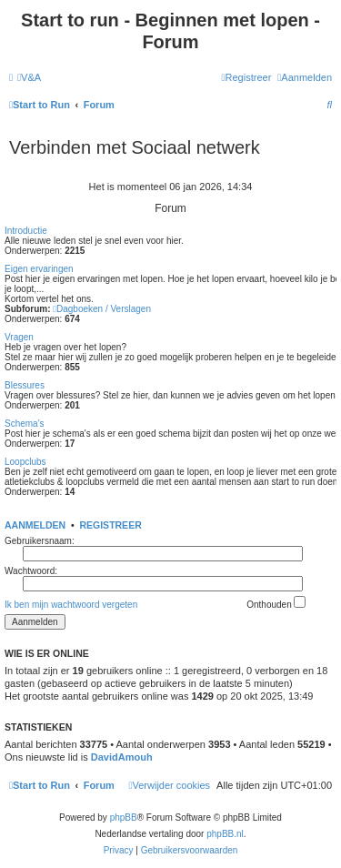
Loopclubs (25, 462)
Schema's (25, 424)
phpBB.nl (225, 834)
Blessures (25, 385)
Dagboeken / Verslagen (102, 309)
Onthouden (276, 603)
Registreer (110, 525)
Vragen (19, 337)
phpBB (124, 818)
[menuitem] (29, 77)
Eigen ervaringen (39, 269)
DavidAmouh (122, 757)
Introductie (26, 231)
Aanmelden (35, 525)
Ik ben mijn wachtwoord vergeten (71, 605)
